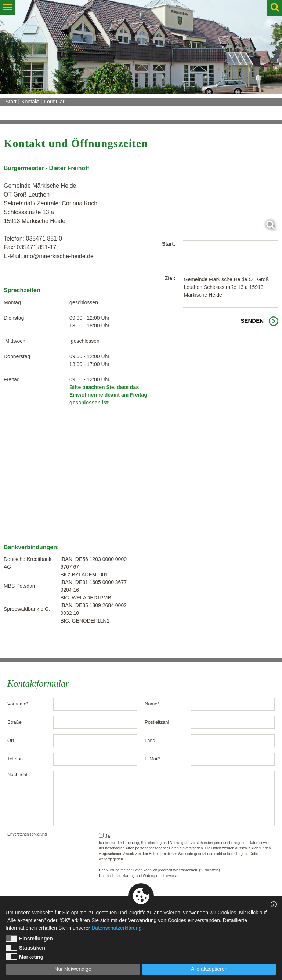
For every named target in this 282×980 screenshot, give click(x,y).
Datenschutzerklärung (116, 928)
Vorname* (18, 704)
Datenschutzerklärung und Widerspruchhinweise (138, 876)
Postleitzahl (157, 722)
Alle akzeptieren (209, 969)
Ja (104, 836)
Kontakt (30, 102)
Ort (11, 740)
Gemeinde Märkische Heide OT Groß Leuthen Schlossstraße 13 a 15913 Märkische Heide (231, 291)
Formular (54, 102)
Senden (252, 321)
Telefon (15, 759)
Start (11, 102)
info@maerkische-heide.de (59, 256)
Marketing (24, 957)
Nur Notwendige (73, 969)
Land (150, 740)
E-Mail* (152, 759)
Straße (15, 722)
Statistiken (25, 947)
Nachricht (17, 775)
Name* (152, 704)
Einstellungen (29, 938)
